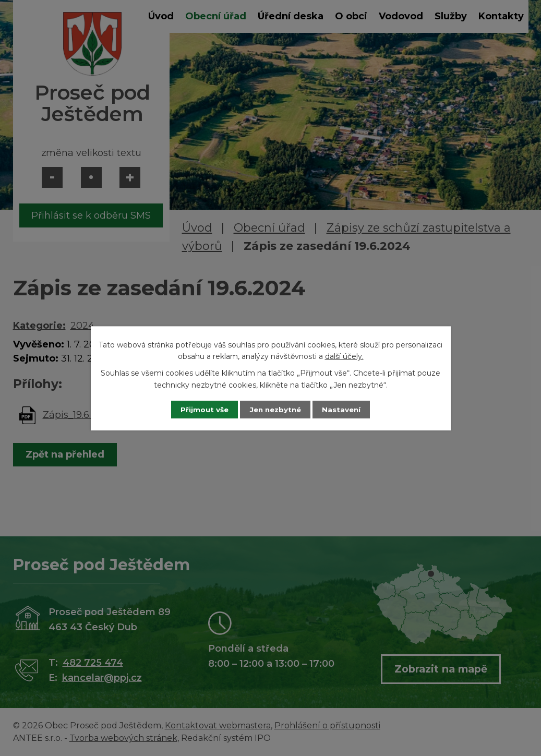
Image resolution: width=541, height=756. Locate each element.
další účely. (344, 356)
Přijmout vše (199, 409)
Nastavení (346, 409)
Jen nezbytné (275, 409)
